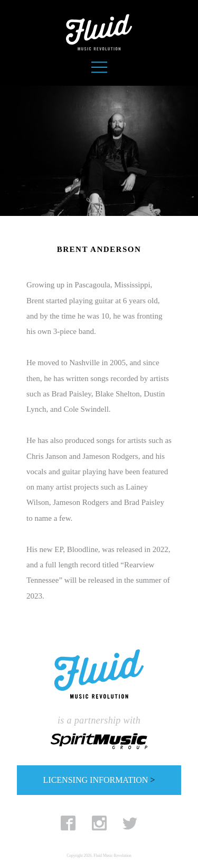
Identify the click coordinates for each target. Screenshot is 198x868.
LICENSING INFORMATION (99, 780)
